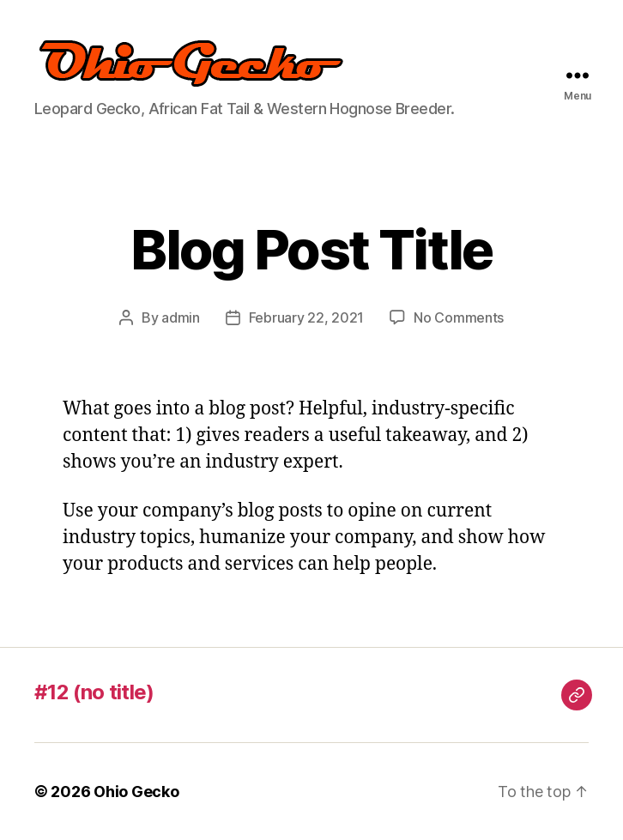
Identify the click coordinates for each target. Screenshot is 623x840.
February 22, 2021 (306, 317)
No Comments (459, 317)
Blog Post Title (311, 249)
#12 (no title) (94, 692)
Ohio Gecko (136, 792)
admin (181, 317)
